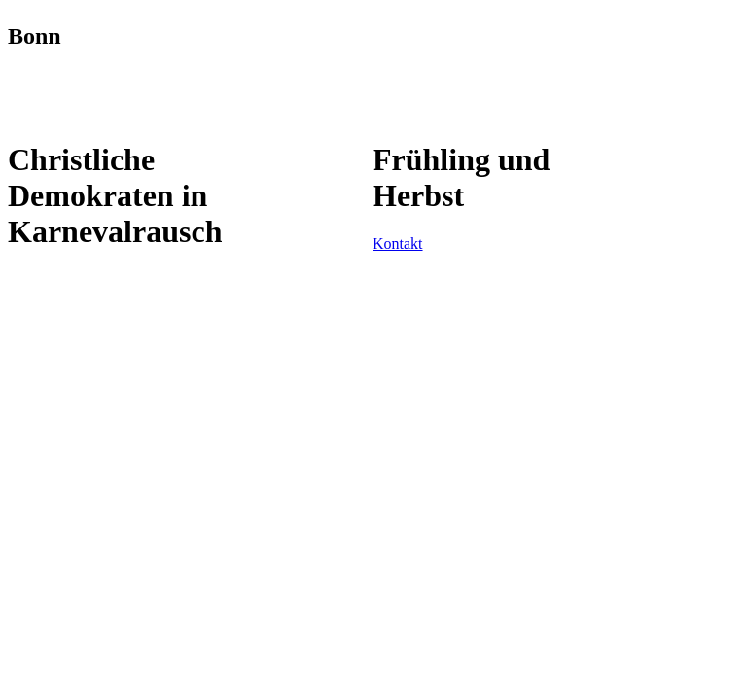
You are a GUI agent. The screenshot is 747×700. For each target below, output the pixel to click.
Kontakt (398, 244)
